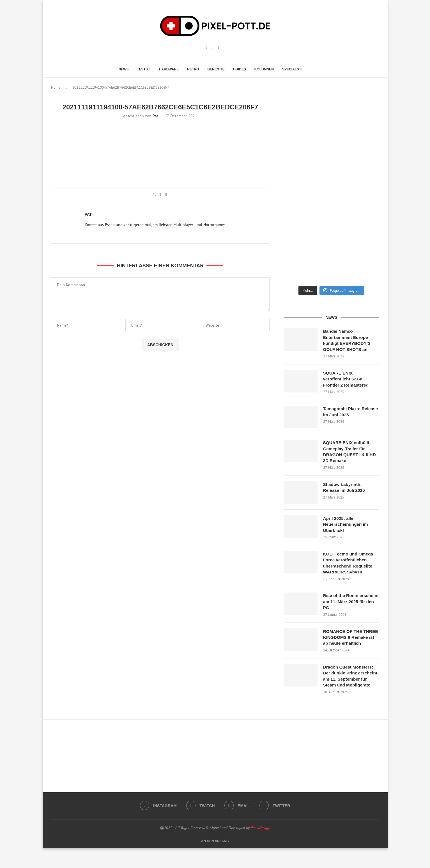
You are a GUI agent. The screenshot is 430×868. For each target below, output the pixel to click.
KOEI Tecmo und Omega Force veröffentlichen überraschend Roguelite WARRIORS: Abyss (349, 567)
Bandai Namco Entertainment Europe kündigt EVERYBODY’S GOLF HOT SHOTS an (348, 341)
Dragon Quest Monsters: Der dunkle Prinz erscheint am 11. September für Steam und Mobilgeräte (350, 692)
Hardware (169, 69)
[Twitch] (212, 48)
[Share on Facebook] (160, 194)
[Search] (309, 69)
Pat (155, 116)
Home (56, 87)
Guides (240, 69)
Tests (142, 69)
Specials (291, 69)
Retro (193, 69)
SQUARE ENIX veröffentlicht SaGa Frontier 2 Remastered (347, 380)
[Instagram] (206, 48)
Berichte (216, 69)
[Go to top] (215, 861)
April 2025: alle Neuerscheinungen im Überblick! (347, 527)
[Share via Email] (166, 194)
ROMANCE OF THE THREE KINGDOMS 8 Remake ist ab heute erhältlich (346, 646)
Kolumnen (264, 69)
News (123, 69)
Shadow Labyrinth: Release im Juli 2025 (345, 490)
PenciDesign (260, 848)
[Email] (219, 48)
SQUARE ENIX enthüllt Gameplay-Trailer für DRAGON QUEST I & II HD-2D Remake (347, 454)
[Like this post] (156, 194)
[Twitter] (276, 826)
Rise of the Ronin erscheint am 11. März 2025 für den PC (346, 607)
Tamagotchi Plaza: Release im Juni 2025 (346, 414)
